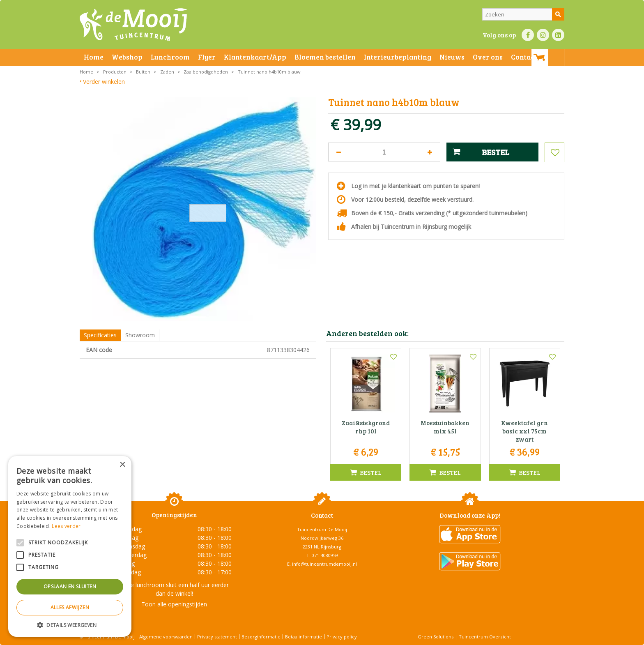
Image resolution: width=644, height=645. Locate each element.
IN (543, 35)
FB (528, 35)
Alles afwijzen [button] (70, 607)
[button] (70, 625)
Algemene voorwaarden (166, 637)
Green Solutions (436, 637)
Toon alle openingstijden (174, 604)
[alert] (70, 546)
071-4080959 (325, 555)
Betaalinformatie (304, 637)
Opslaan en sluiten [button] (70, 586)
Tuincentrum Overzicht (485, 637)
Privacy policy (342, 637)
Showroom (140, 335)
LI (558, 35)
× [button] (122, 465)
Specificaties (100, 335)
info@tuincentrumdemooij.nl (324, 564)
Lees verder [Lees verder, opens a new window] (66, 526)
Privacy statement (217, 637)
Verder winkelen (104, 82)
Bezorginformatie (261, 637)
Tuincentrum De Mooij (322, 529)
